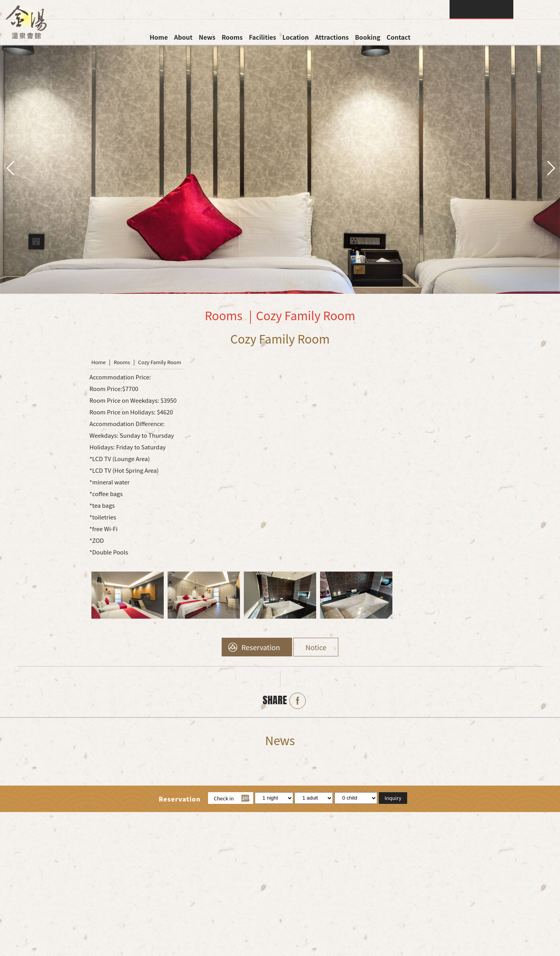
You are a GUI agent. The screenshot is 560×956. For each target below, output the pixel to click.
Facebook (297, 701)
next (550, 167)
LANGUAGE (537, 9)
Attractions (332, 37)
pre (10, 167)
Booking (368, 37)
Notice (316, 647)
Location (296, 37)
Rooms (232, 37)
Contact (398, 37)
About (183, 37)
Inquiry (481, 10)
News (207, 37)
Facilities (262, 37)
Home (159, 37)
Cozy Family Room (160, 362)
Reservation (261, 647)
